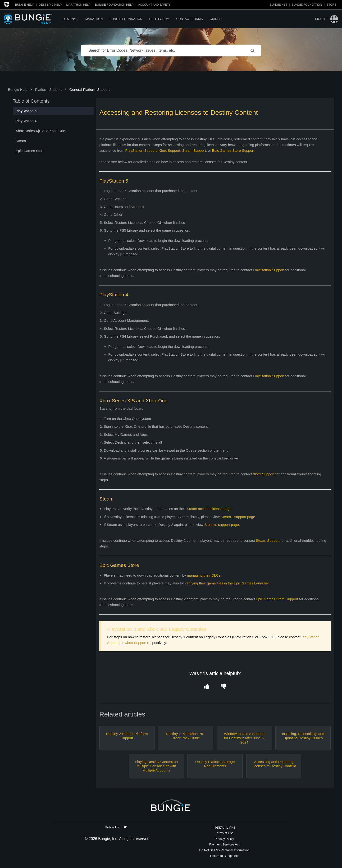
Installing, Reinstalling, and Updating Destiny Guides (303, 736)
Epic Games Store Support (233, 150)
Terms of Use (224, 833)
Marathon (94, 19)
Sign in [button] (321, 19)
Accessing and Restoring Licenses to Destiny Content (274, 764)
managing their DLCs (204, 575)
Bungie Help (25, 5)
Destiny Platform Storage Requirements (215, 764)
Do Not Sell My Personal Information (224, 850)
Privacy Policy (224, 839)
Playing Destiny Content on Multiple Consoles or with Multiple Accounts (156, 766)
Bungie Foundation (307, 5)
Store (331, 5)
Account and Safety (154, 5)
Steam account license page (209, 509)
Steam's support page (238, 517)
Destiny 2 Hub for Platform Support (127, 736)
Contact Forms (189, 19)
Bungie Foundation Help (114, 5)
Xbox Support (169, 150)
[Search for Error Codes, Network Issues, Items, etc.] (171, 51)
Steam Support (194, 150)
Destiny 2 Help (50, 5)
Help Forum (159, 19)
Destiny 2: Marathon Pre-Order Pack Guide (186, 736)
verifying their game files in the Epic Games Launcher (227, 583)
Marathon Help (78, 5)
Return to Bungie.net (224, 856)
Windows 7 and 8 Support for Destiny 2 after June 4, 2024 (244, 738)
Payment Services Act (224, 844)
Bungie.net (279, 5)
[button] (207, 687)
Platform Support (48, 90)
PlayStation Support (141, 150)
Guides (215, 19)
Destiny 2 (71, 19)
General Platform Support (90, 90)
